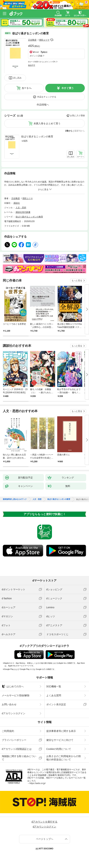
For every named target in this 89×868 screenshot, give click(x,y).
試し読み (17, 78)
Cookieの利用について (59, 749)
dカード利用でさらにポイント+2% (42, 62)
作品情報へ (43, 105)
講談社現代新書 (23, 212)
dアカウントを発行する (45, 822)
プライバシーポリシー (14, 740)
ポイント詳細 (36, 56)
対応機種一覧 (54, 686)
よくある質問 (54, 695)
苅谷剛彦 (32, 40)
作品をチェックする (47, 97)
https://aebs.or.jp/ (37, 783)
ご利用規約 (8, 731)
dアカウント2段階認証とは (17, 749)
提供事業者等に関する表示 (61, 731)
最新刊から (80, 131)
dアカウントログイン (14, 713)
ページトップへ (45, 839)
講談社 (17, 203)
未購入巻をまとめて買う (47, 123)
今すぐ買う (68, 88)
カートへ (27, 88)
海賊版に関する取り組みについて (19, 758)
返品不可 (32, 65)
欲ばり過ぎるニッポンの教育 (37, 136)
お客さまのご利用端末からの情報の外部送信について (64, 758)
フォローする (52, 40)
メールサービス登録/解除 (16, 695)
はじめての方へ (13, 686)
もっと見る (77, 281)
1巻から (69, 131)
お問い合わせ (9, 704)
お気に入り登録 (77, 116)
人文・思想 (21, 208)
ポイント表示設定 (56, 704)
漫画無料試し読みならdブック (15, 499)
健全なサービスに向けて (60, 740)
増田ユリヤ (44, 40)
